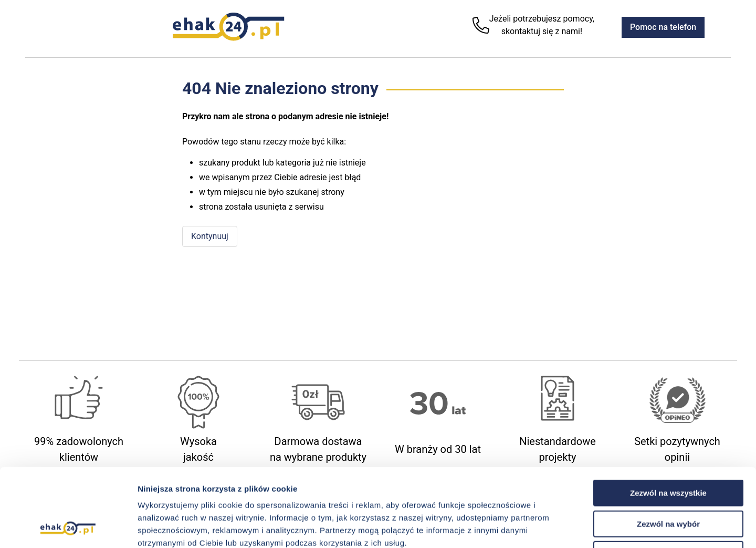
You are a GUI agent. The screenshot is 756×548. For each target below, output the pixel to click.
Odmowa (668, 481)
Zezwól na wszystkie (668, 420)
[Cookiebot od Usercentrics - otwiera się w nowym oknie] (68, 528)
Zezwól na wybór (668, 451)
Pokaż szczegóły (560, 527)
